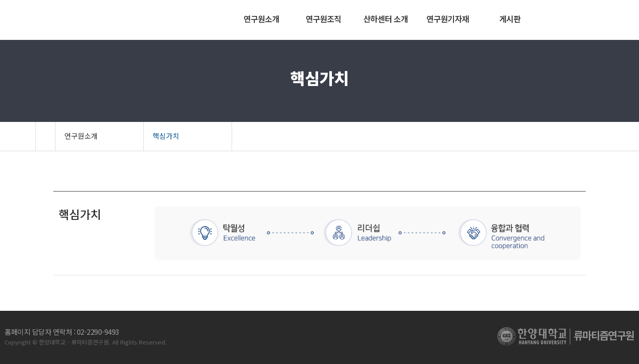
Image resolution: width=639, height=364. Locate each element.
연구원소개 (81, 136)
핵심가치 (166, 136)
